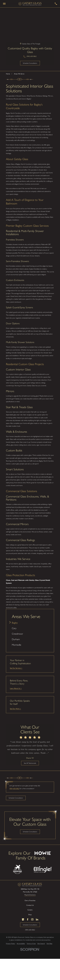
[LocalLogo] (30, 4)
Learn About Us (15, 688)
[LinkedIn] (37, 919)
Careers (30, 910)
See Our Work (15, 709)
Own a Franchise (30, 900)
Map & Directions (30, 895)
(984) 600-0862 (32, 56)
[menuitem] (30, 623)
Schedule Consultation (30, 63)
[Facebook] (28, 919)
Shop (30, 915)
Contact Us (30, 905)
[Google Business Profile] (23, 919)
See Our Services (15, 668)
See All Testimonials (30, 763)
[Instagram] (32, 919)
